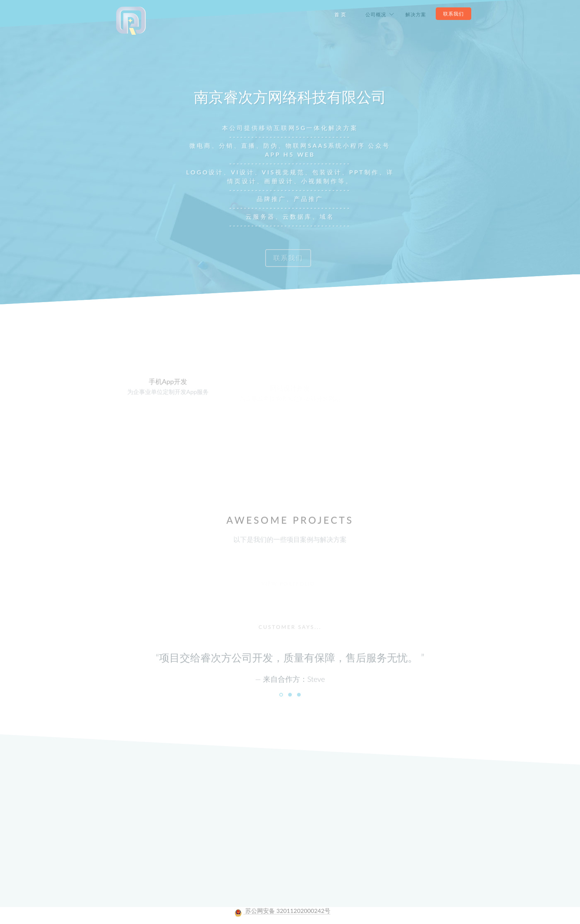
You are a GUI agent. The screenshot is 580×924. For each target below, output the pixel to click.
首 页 (340, 14)
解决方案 (416, 14)
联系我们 (453, 14)
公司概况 (376, 14)
